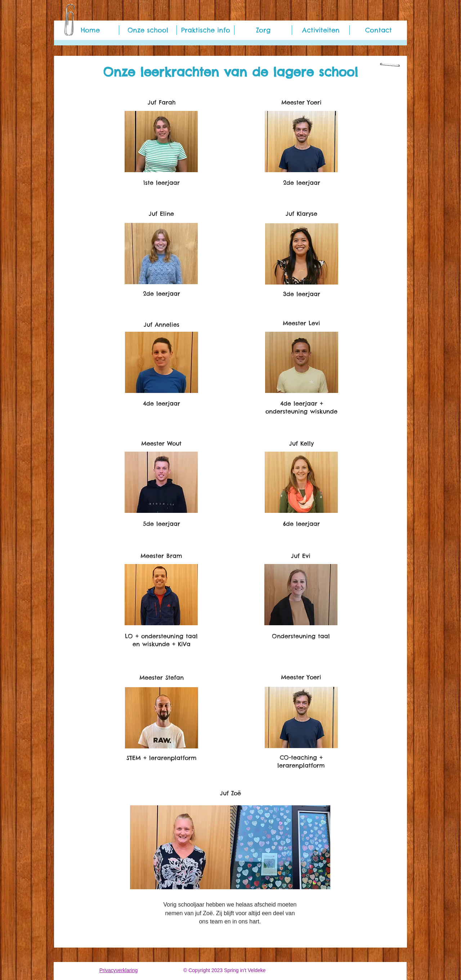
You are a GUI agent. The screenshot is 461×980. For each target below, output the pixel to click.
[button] (148, 30)
